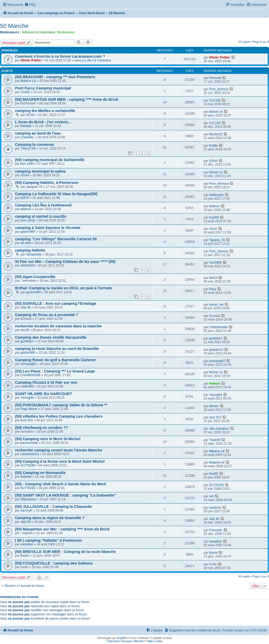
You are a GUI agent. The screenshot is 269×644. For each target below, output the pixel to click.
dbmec (214, 406)
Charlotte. (27, 137)
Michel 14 (216, 112)
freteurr (215, 384)
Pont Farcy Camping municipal (43, 88)
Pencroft (215, 78)
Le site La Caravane (97, 60)
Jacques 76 (34, 187)
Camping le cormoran (35, 145)
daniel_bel (216, 305)
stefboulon (216, 195)
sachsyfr (26, 510)
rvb (211, 496)
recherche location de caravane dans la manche (58, 326)
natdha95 (27, 386)
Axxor (213, 229)
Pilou (213, 289)
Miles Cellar (155, 641)
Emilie (213, 146)
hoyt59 (214, 217)
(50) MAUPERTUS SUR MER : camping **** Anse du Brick (67, 99)
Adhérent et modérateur (39, 32)
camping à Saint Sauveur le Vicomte (48, 228)
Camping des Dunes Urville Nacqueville (51, 337)
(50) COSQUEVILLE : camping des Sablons (54, 563)
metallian (27, 544)
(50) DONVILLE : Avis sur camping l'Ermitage (56, 304)
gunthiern (27, 341)
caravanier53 (30, 454)
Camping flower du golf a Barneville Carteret (55, 360)
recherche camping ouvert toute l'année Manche (59, 450)
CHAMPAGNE (31, 375)
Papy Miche (29, 409)
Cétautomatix (218, 327)
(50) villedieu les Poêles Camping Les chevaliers (59, 416)
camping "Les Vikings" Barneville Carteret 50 (56, 239)
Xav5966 (215, 263)
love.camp (28, 220)
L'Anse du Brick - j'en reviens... (43, 122)
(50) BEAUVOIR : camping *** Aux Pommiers (55, 77)
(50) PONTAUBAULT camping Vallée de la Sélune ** (61, 405)
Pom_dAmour (219, 89)
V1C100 (215, 100)
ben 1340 (27, 164)
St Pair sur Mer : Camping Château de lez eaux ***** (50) (65, 262)
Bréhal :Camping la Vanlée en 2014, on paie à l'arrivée (64, 288)
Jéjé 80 (26, 307)
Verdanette (34, 254)
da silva (26, 243)
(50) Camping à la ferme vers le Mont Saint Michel (60, 461)
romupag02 (29, 364)
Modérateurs (66, 32)
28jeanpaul (28, 499)
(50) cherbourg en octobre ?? (42, 428)
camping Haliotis (30, 250)
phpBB (121, 638)
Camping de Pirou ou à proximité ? (46, 315)
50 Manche (14, 26)
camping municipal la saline (40, 171)
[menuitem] (30, 5)
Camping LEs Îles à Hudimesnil (43, 205)
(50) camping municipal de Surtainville (50, 160)
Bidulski (26, 126)
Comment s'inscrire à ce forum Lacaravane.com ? (60, 56)
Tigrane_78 (217, 240)
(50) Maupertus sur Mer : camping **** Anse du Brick (62, 529)
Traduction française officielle (125, 641)
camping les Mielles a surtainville (45, 111)
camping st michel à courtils (41, 216)
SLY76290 (28, 465)
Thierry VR (28, 148)
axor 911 (27, 420)
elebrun (26, 209)
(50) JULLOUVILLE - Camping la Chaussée (53, 507)
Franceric (216, 530)
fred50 (214, 474)
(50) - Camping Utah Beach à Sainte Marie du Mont (61, 484)
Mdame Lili (28, 81)
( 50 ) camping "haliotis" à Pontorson (48, 540)
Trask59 (215, 440)
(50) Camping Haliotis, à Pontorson (47, 183)
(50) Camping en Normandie (40, 473)
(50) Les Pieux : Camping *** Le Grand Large (55, 371)
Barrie (25, 556)
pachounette (29, 443)
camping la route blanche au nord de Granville (57, 349)
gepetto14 (216, 350)
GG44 (30, 115)
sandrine (215, 508)
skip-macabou (219, 429)
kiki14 (213, 278)
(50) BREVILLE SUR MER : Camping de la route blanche (65, 552)
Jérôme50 (28, 265)
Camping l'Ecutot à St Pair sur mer (46, 382)
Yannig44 (27, 398)
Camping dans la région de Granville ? (50, 518)
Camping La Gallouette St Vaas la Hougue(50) (56, 194)
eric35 (25, 330)
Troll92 (25, 92)
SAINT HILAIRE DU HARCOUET (43, 394)
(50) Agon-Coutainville (35, 277)
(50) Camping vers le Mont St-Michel (48, 439)
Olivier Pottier (31, 60)
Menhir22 (216, 134)
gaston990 (28, 232)
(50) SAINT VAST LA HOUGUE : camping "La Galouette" (65, 495)
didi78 (25, 198)
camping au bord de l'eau (38, 133)
